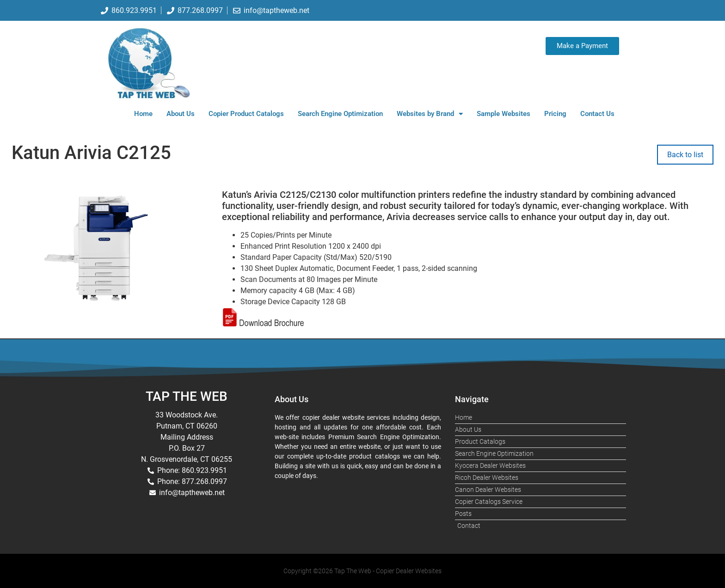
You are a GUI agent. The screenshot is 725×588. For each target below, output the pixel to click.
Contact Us (597, 114)
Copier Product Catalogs (246, 114)
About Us (181, 114)
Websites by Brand (430, 114)
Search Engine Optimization (340, 114)
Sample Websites (504, 114)
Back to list (685, 155)
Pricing (555, 114)
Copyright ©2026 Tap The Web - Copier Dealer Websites (362, 571)
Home (143, 114)
